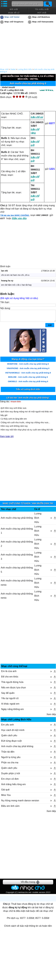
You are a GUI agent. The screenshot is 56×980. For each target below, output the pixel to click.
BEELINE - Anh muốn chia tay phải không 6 (28, 379)
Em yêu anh (7, 727)
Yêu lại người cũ (10, 700)
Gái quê (5, 792)
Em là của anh (9, 673)
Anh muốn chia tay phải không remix (17, 585)
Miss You (6, 797)
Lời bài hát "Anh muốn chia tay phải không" (28, 400)
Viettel (13, 69)
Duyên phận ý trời (11, 776)
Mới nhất (14, 9)
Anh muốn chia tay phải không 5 (17, 572)
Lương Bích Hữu (25, 69)
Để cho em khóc (10, 679)
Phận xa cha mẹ (10, 765)
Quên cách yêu (9, 738)
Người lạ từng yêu (11, 759)
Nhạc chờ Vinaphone (14, 22)
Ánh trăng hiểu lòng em (13, 787)
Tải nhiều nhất (42, 9)
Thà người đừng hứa (12, 684)
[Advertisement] (28, 470)
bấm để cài (37, 117)
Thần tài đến (8, 754)
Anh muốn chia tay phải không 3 (17, 559)
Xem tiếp (51, 717)
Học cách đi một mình (13, 732)
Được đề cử (14, 13)
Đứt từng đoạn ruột (11, 743)
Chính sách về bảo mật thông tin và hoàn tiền (28, 928)
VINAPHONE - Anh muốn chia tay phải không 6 (28, 371)
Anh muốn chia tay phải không (17, 520)
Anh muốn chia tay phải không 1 (17, 533)
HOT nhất (42, 13)
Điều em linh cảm (10, 808)
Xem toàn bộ (7, 439)
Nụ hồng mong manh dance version (20, 803)
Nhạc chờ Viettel (12, 17)
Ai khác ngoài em (10, 706)
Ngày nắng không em (12, 711)
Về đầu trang (28, 884)
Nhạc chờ (4, 69)
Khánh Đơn (16, 404)
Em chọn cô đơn (10, 781)
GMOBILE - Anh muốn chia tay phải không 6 (28, 384)
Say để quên (8, 695)
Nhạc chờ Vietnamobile (43, 22)
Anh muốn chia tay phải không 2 (17, 546)
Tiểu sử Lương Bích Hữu (28, 392)
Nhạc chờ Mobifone (41, 17)
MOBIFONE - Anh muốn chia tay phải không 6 (28, 366)
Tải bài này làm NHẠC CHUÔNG (15, 215)
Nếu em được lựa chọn (14, 690)
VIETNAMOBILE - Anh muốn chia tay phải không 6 (28, 375)
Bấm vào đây (19, 218)
